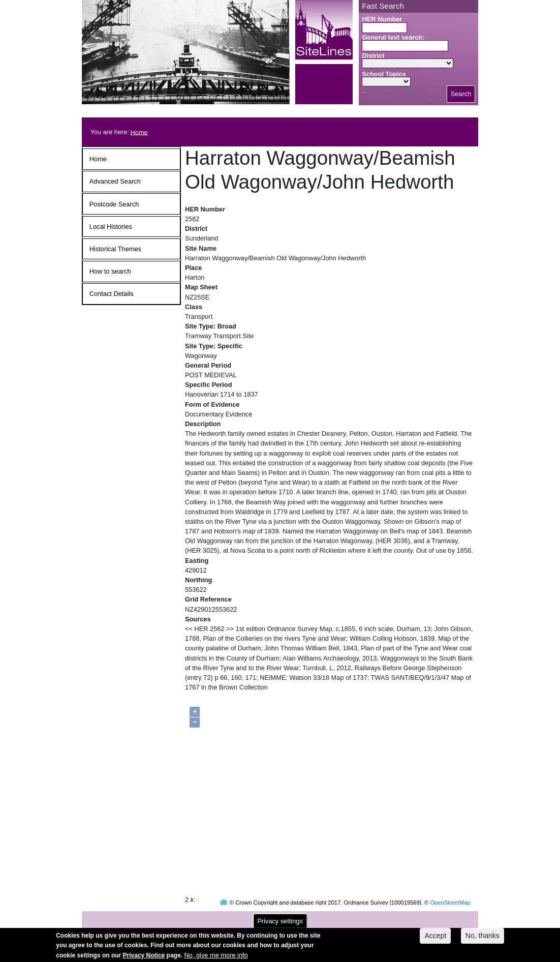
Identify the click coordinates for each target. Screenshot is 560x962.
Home (139, 132)
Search (461, 94)
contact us (347, 917)
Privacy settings (280, 924)
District (373, 56)
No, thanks (483, 939)
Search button (364, 92)
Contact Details (112, 294)
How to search (110, 271)
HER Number (382, 19)
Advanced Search (115, 181)
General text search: (393, 37)
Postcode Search (114, 204)
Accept (435, 939)
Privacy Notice (144, 958)
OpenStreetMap (450, 883)
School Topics (384, 74)
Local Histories (111, 227)
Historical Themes (115, 249)
